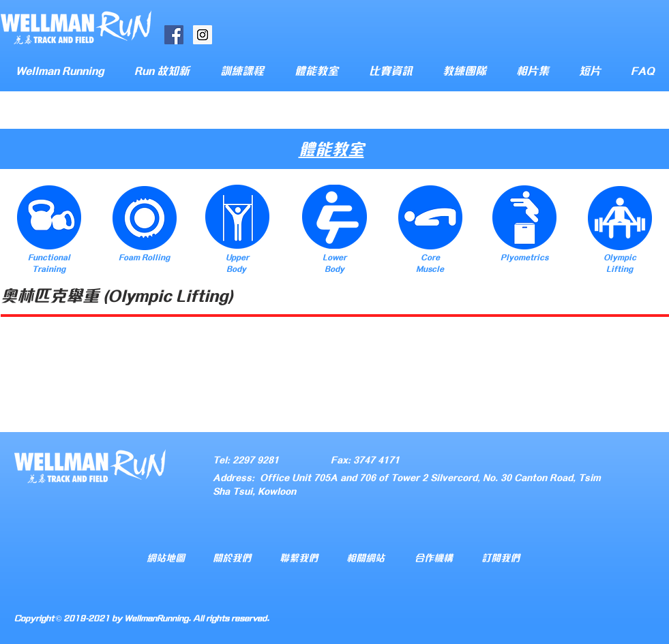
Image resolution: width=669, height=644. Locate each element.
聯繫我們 (299, 557)
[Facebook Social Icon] (174, 35)
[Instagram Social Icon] (203, 35)
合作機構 (434, 557)
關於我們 (232, 557)
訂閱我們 (501, 557)
